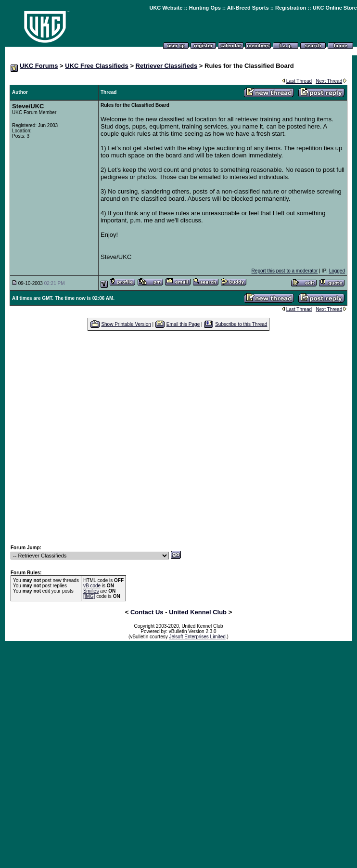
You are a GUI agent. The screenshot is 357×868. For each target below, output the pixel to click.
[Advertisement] (90, 437)
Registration (291, 8)
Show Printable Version (126, 324)
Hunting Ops (205, 8)
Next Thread (329, 81)
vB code (92, 586)
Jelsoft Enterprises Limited (198, 637)
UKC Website (166, 8)
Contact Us (147, 612)
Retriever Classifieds (167, 66)
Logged (337, 271)
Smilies (91, 591)
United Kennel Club (198, 612)
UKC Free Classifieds (97, 66)
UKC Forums (39, 66)
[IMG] (89, 596)
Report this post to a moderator (285, 271)
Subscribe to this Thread (241, 324)
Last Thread (299, 81)
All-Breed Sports (248, 8)
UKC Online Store (335, 8)
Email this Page (183, 324)
